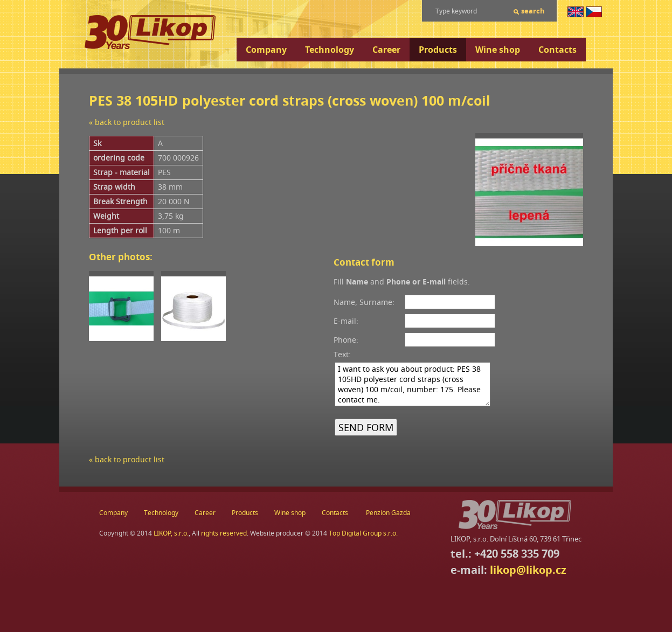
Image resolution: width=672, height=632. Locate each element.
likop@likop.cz (528, 570)
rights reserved (224, 533)
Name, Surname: (364, 302)
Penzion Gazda (388, 513)
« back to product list (127, 122)
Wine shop (498, 50)
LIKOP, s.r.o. (171, 533)
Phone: (346, 340)
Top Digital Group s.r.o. (363, 533)
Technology (330, 50)
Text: (342, 354)
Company (266, 50)
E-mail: (346, 321)
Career (386, 50)
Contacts (557, 50)
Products (438, 50)
